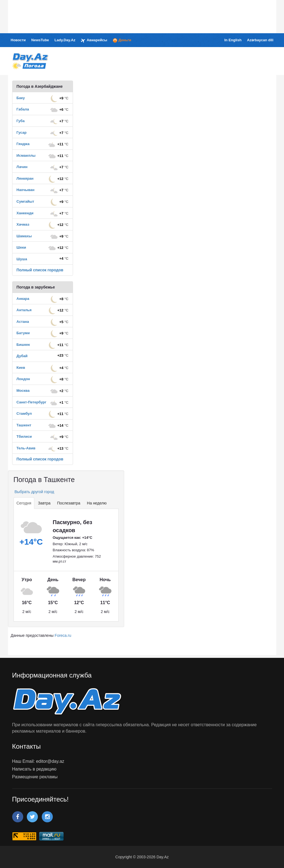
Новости (18, 40)
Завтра (44, 503)
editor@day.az (50, 761)
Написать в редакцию (34, 769)
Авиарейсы (94, 40)
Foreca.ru (63, 635)
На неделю (97, 503)
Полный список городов (40, 270)
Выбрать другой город (34, 492)
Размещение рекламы (35, 777)
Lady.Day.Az (65, 40)
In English (233, 40)
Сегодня (24, 503)
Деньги (122, 40)
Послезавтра (69, 503)
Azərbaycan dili (260, 40)
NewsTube (40, 40)
